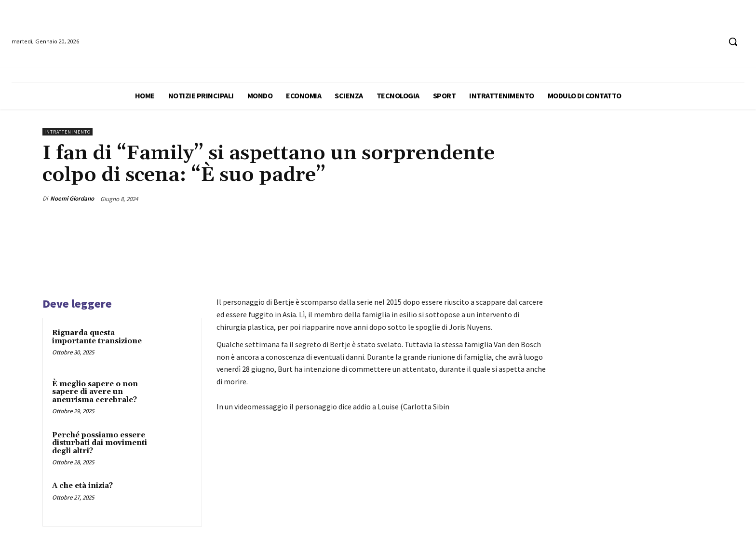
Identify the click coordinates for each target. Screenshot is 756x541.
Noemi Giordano (72, 198)
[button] (733, 41)
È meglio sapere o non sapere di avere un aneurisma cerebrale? (95, 392)
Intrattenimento (67, 132)
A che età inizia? (82, 486)
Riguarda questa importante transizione (97, 337)
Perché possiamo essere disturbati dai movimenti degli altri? (100, 443)
